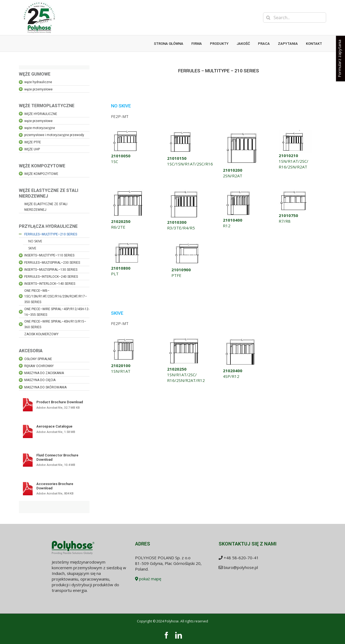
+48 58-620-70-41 (241, 558)
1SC (115, 161)
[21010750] (294, 191)
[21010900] (187, 243)
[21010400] (239, 191)
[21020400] (241, 339)
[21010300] (184, 191)
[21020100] (124, 339)
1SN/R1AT (121, 371)
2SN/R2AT (233, 176)
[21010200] (242, 132)
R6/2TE (118, 227)
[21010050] (125, 132)
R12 (227, 226)
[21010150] (181, 132)
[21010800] (127, 243)
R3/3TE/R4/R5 (181, 228)
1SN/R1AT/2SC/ (294, 161)
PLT (115, 274)
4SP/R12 (231, 376)
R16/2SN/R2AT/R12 (186, 380)
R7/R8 (285, 221)
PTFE (176, 275)
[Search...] (295, 18)
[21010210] (295, 132)
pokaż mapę (148, 579)
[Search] (268, 18)
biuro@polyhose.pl (241, 567)
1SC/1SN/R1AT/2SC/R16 (190, 164)
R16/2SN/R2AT (293, 167)
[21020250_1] (129, 191)
